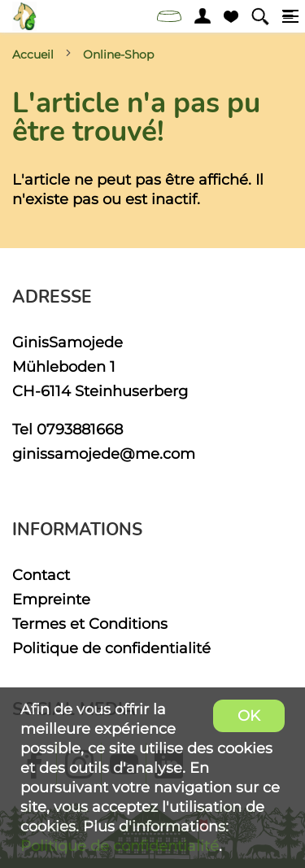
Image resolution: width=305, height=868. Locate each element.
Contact (41, 575)
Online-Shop (118, 55)
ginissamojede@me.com (104, 454)
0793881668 (80, 429)
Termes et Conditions (90, 624)
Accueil (33, 55)
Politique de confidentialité (111, 648)
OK (249, 715)
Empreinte (51, 599)
